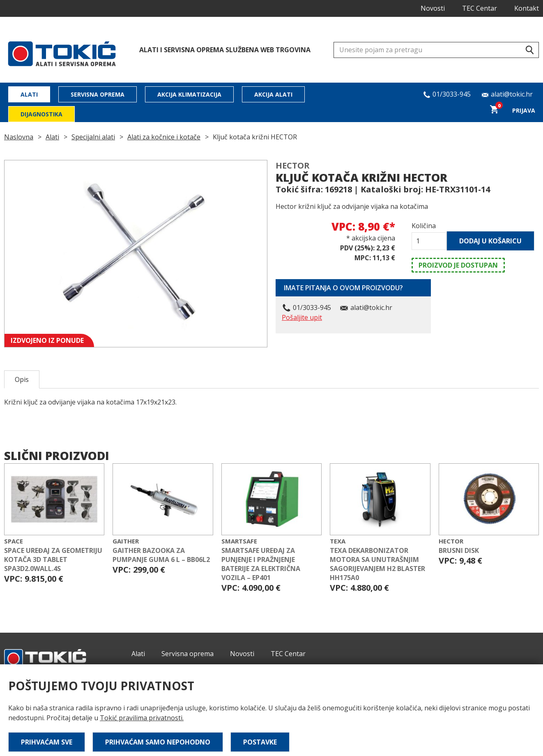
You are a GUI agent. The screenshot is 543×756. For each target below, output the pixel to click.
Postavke (260, 742)
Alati (29, 94)
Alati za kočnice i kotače (164, 137)
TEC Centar (480, 8)
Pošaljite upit (302, 317)
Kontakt (527, 8)
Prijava (524, 110)
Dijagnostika (41, 114)
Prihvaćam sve (47, 742)
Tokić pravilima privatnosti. (142, 718)
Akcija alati (273, 94)
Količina (424, 226)
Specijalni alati (93, 137)
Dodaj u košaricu (490, 241)
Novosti (433, 8)
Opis (22, 379)
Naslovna (19, 137)
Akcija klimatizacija (189, 94)
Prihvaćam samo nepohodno (158, 742)
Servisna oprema (98, 94)
